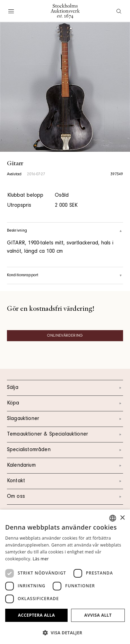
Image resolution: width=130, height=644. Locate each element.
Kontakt (65, 481)
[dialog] (65, 577)
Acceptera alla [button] (37, 615)
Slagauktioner (65, 419)
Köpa (65, 403)
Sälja (65, 388)
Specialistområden (65, 450)
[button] (65, 633)
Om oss (65, 497)
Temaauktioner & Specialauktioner (65, 435)
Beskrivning (65, 231)
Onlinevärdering (65, 336)
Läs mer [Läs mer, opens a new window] (41, 559)
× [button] (122, 518)
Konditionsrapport (65, 276)
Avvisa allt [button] (98, 615)
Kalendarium (65, 466)
